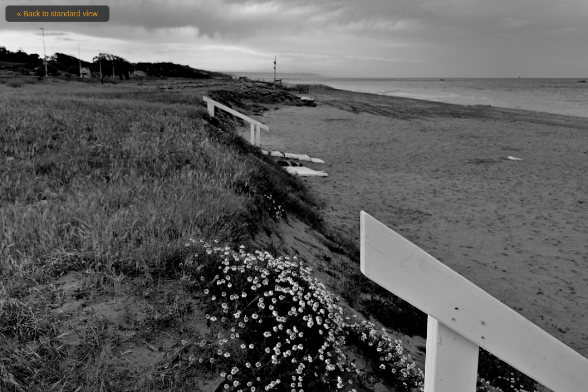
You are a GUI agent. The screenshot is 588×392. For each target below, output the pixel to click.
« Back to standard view (57, 14)
